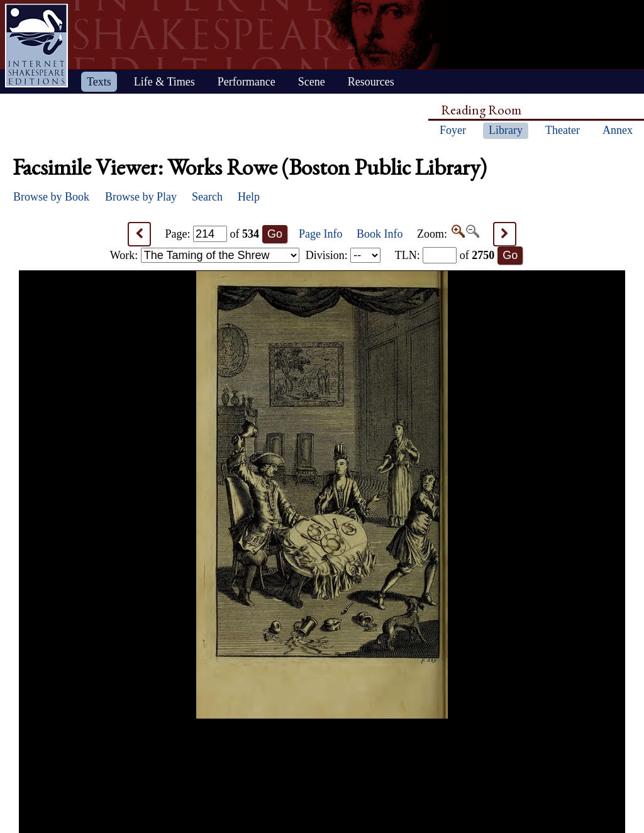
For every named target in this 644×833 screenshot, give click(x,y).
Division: (343, 255)
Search (207, 197)
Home (36, 46)
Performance (247, 82)
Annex (618, 130)
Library (506, 130)
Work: (205, 255)
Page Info (320, 234)
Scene (312, 82)
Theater (563, 130)
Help (249, 197)
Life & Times (164, 82)
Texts (99, 82)
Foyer (453, 130)
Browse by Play (141, 197)
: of (445, 255)
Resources (371, 82)
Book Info (380, 234)
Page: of (213, 234)
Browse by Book (51, 197)
